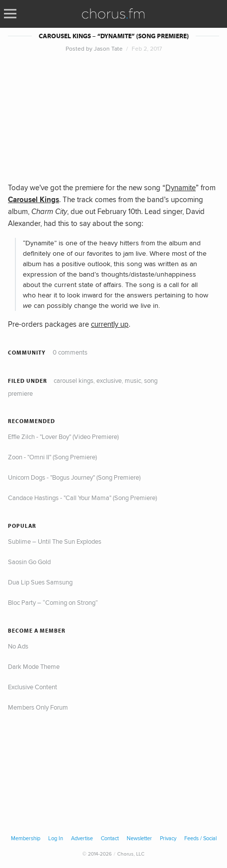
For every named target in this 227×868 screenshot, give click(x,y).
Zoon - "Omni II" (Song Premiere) (52, 457)
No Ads (18, 646)
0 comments (70, 352)
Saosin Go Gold (29, 562)
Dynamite (181, 187)
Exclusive (109, 380)
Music (133, 380)
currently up (110, 324)
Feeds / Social (200, 838)
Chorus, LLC (131, 854)
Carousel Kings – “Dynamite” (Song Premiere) (114, 36)
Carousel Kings (74, 380)
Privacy (168, 838)
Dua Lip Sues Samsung (40, 582)
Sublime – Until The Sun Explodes (55, 541)
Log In (56, 838)
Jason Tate (108, 48)
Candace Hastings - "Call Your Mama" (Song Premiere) (82, 498)
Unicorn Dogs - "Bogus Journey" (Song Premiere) (74, 477)
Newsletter (139, 838)
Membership (26, 838)
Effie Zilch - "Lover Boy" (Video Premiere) (63, 436)
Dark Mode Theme (34, 666)
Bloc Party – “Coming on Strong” (53, 602)
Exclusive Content (33, 687)
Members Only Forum (38, 707)
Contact (110, 838)
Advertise (82, 838)
